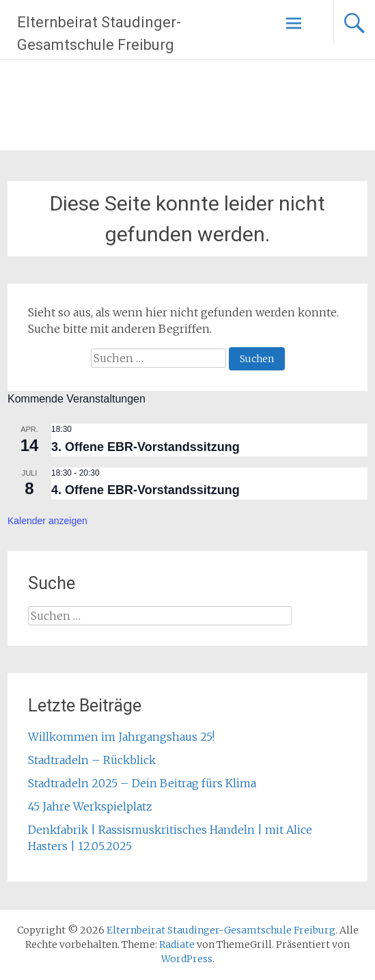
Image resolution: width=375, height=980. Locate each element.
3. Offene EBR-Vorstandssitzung (145, 447)
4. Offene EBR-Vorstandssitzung (145, 490)
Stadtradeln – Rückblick (92, 760)
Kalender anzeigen (47, 521)
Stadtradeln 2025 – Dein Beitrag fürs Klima (142, 783)
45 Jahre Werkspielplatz (90, 806)
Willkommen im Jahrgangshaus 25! (121, 737)
